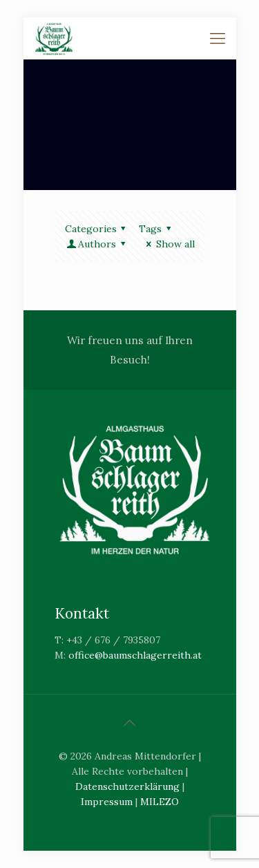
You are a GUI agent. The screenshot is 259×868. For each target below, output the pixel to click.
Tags (157, 229)
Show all (169, 244)
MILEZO (160, 802)
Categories (98, 229)
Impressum (107, 802)
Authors (97, 244)
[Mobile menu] (218, 38)
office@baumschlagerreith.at (135, 655)
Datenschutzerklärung (127, 786)
